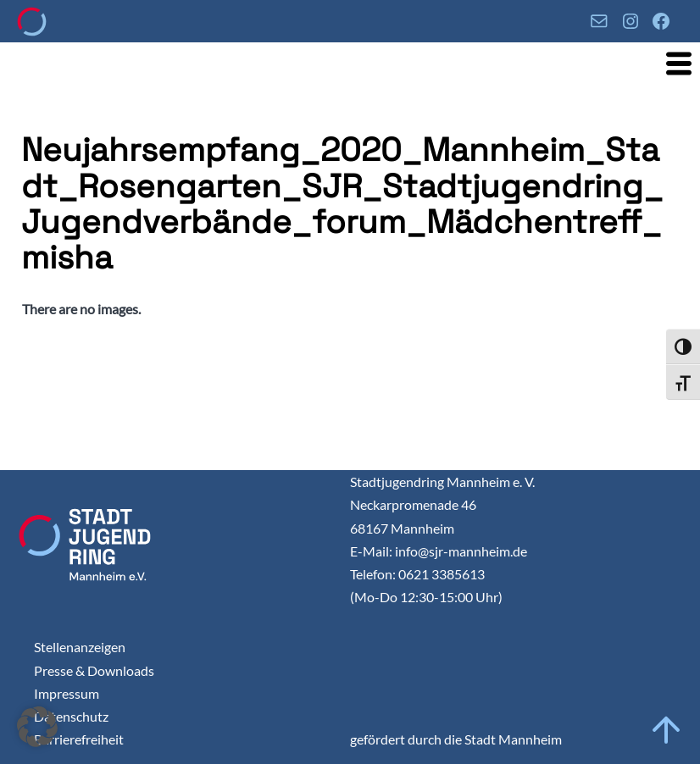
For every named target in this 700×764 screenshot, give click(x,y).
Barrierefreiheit (79, 739)
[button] (37, 727)
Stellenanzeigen (80, 647)
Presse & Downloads (94, 670)
